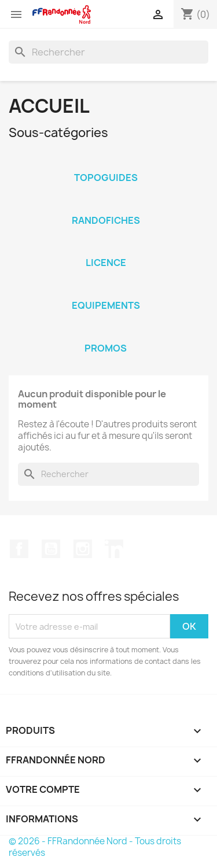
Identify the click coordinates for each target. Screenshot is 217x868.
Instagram (83, 549)
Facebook (19, 549)
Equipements (106, 305)
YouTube (51, 549)
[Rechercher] (108, 52)
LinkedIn (114, 549)
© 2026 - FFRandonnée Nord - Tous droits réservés (95, 847)
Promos (106, 348)
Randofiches (106, 220)
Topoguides (106, 178)
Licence (106, 263)
